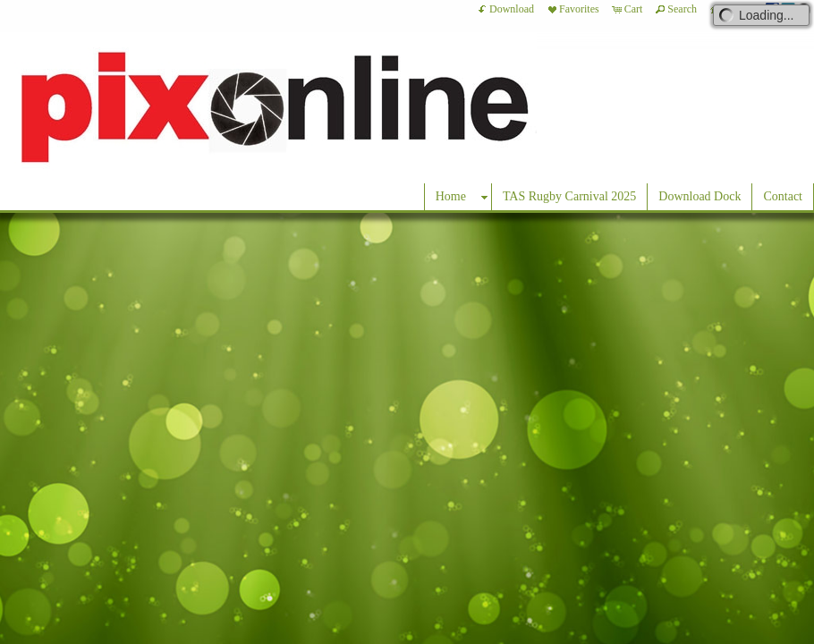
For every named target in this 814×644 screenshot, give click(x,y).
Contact (783, 196)
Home (451, 196)
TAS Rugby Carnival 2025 (569, 196)
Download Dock (700, 196)
